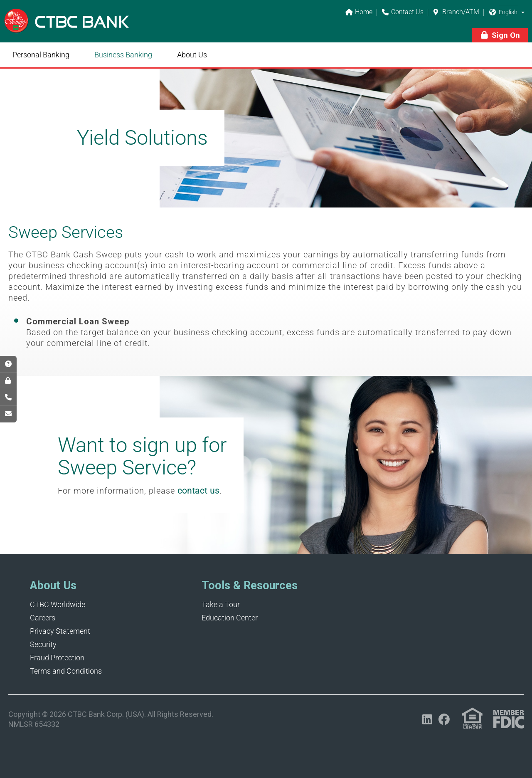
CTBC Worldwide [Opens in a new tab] (58, 604)
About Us (192, 55)
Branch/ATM (456, 12)
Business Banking (123, 55)
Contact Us (402, 12)
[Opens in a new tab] (427, 720)
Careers (43, 618)
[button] (523, 12)
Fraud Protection (57, 658)
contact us (198, 491)
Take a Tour (221, 604)
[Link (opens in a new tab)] (472, 718)
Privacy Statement (60, 631)
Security (43, 644)
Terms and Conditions (66, 671)
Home (359, 12)
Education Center (230, 618)
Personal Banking (41, 55)
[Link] (66, 27)
